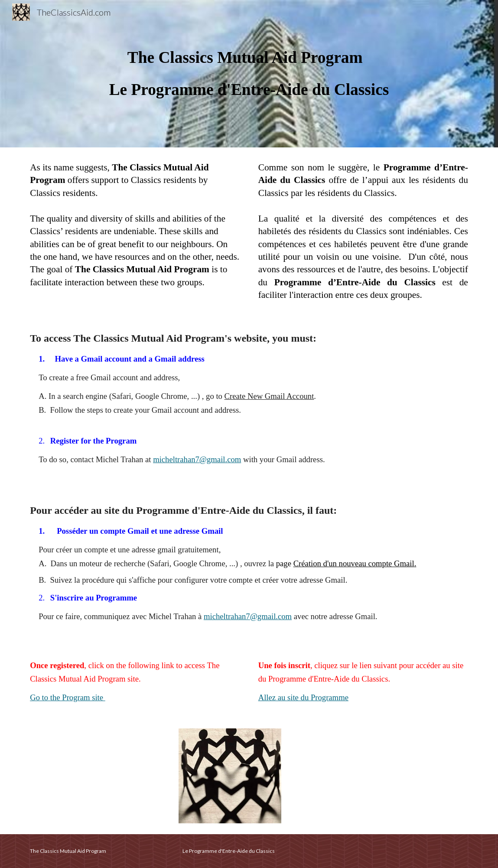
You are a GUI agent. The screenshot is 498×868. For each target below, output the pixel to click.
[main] (249, 74)
